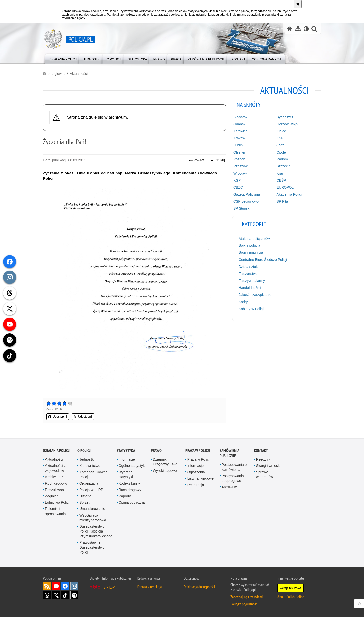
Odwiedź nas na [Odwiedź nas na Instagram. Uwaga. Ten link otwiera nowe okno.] (74, 586)
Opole (281, 152)
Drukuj (218, 160)
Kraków (239, 138)
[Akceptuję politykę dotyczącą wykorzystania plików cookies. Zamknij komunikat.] (298, 4)
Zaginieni (52, 496)
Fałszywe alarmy (252, 281)
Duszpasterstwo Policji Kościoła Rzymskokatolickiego (96, 531)
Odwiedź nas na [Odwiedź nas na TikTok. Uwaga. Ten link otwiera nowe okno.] (65, 595)
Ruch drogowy (56, 483)
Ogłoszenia (196, 472)
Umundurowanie (92, 509)
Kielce (281, 131)
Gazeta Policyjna (247, 194)
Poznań (239, 159)
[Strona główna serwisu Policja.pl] (290, 29)
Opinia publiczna (132, 502)
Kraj (280, 173)
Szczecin (284, 166)
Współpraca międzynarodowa (93, 518)
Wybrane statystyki (126, 474)
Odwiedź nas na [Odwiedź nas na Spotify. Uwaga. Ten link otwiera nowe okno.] (74, 595)
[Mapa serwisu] (298, 29)
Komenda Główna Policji (93, 474)
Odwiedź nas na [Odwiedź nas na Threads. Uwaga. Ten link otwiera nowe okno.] (47, 595)
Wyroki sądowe (165, 471)
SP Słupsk (241, 208)
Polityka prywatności (244, 604)
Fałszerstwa (248, 274)
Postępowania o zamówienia (234, 467)
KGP (237, 180)
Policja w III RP (91, 490)
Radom (282, 159)
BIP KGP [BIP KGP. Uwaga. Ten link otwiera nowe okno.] (109, 587)
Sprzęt (84, 502)
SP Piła (282, 201)
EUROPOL (285, 187)
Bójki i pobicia (249, 245)
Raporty (125, 496)
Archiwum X (54, 477)
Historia (85, 496)
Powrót (197, 160)
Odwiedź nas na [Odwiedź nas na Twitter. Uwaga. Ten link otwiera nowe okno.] (56, 595)
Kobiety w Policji (251, 309)
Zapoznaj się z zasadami (246, 597)
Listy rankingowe (200, 478)
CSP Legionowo (246, 201)
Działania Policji (57, 450)
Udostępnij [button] (58, 417)
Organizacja (89, 483)
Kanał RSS (47, 586)
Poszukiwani (55, 490)
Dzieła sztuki (249, 267)
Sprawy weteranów (265, 474)
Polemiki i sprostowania (55, 511)
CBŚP (281, 180)
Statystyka (126, 450)
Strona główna (54, 74)
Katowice (241, 131)
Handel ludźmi (250, 288)
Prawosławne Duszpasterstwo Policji (92, 547)
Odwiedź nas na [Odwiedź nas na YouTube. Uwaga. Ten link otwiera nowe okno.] (56, 586)
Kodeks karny (129, 483)
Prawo (156, 450)
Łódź (280, 145)
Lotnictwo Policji (58, 502)
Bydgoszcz (285, 117)
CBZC (238, 187)
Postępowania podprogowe (233, 478)
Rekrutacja (196, 485)
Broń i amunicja (251, 252)
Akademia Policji (290, 194)
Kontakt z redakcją (149, 587)
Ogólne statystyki (132, 466)
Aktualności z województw (55, 468)
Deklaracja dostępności (199, 587)
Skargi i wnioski (268, 466)
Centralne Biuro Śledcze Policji (263, 260)
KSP (280, 138)
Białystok (240, 117)
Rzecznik (263, 459)
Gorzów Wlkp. (288, 124)
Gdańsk (239, 124)
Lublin (238, 145)
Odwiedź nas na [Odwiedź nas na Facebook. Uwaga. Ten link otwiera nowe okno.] (65, 586)
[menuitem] (63, 58)
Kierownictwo (90, 466)
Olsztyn (239, 152)
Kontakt (261, 450)
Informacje (127, 459)
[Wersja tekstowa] (306, 29)
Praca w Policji (198, 450)
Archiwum (229, 487)
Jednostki (87, 459)
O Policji (84, 450)
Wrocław (240, 173)
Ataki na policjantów (254, 239)
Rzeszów (241, 166)
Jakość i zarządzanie (255, 295)
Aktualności (79, 74)
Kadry (243, 302)
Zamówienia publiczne (229, 453)
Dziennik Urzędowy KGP (165, 462)
